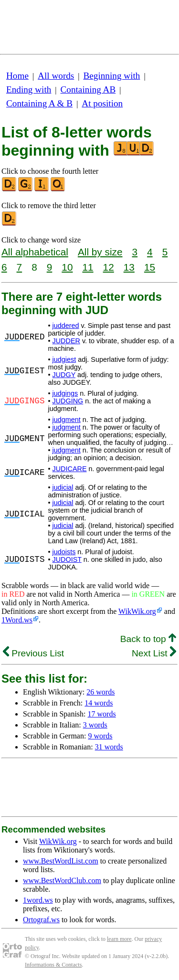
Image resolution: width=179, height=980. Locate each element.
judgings (65, 393)
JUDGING (68, 401)
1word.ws (38, 900)
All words (56, 76)
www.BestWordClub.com (62, 880)
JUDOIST (67, 559)
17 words (102, 714)
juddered (66, 326)
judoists (64, 552)
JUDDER (66, 341)
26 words (100, 692)
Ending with (29, 90)
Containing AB (88, 90)
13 (129, 267)
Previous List (33, 653)
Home (17, 76)
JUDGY (64, 375)
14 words (99, 703)
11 (88, 267)
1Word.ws (17, 620)
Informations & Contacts (53, 965)
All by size (100, 252)
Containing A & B (39, 103)
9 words (100, 736)
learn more (119, 939)
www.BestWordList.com (61, 861)
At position (102, 103)
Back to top (148, 639)
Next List (154, 653)
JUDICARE (70, 469)
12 (109, 267)
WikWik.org (137, 611)
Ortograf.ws (41, 920)
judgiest (64, 359)
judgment (67, 420)
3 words (95, 725)
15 (150, 267)
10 (67, 267)
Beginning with (112, 76)
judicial (63, 487)
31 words (109, 747)
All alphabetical (35, 252)
